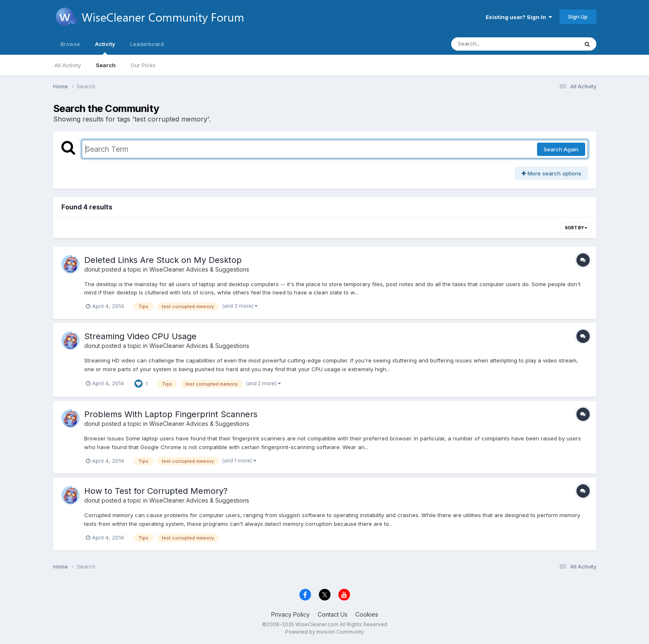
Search (106, 65)
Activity (105, 48)
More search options (552, 173)
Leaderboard (147, 44)
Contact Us (333, 614)
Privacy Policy (290, 614)
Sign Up (578, 17)
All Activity (68, 65)
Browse (70, 44)
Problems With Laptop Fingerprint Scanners (171, 414)
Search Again (561, 149)
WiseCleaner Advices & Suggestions (199, 269)
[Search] (492, 44)
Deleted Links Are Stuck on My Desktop (163, 260)
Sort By (576, 228)
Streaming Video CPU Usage (140, 336)
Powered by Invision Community (325, 632)
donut (92, 269)
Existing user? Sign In (519, 17)
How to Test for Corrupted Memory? (156, 491)
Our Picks (143, 65)
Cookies (367, 614)
